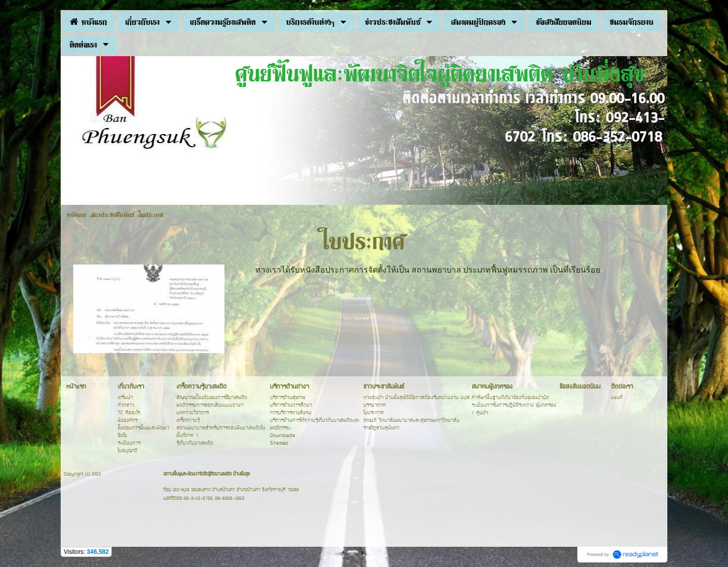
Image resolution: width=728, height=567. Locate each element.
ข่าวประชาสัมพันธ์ (113, 214)
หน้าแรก (77, 214)
